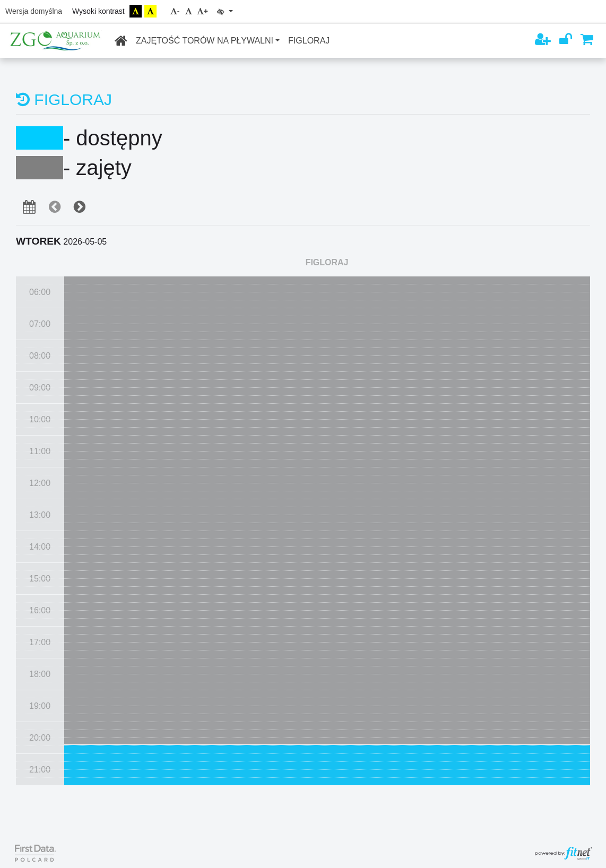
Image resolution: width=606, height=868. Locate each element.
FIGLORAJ (309, 41)
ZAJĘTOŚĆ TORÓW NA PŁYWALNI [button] (205, 41)
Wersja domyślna (34, 11)
